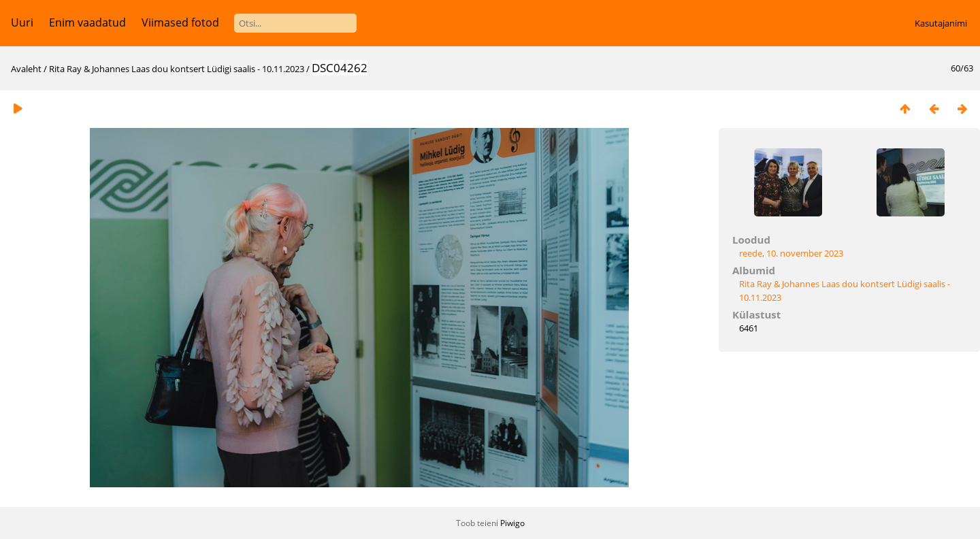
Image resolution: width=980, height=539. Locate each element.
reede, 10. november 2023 (791, 253)
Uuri (22, 22)
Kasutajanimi (941, 23)
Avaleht (26, 69)
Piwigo (512, 523)
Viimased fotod (180, 22)
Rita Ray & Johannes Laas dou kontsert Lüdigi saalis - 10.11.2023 (177, 69)
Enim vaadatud (87, 22)
